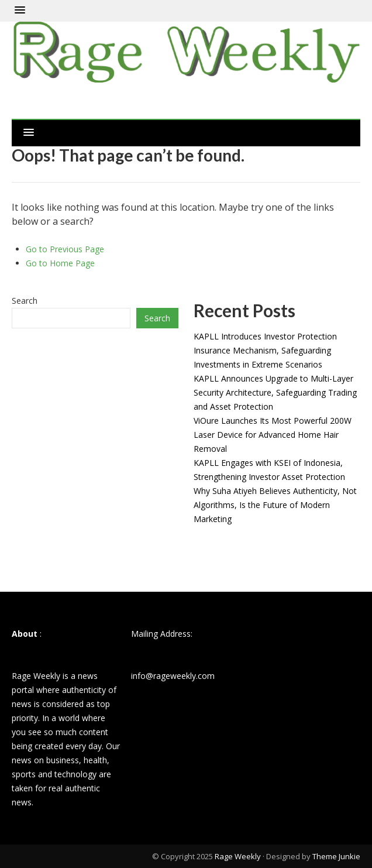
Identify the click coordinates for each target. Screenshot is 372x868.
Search (25, 301)
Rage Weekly (238, 856)
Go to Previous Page (65, 249)
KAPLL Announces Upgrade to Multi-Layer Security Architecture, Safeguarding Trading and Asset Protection (275, 392)
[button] (20, 11)
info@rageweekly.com (173, 676)
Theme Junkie (336, 856)
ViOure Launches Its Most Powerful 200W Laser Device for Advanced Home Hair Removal (273, 435)
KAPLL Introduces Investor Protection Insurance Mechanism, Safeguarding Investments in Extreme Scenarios (265, 350)
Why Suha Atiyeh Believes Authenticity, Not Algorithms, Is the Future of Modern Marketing (275, 505)
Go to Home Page (60, 263)
